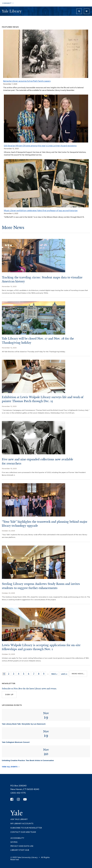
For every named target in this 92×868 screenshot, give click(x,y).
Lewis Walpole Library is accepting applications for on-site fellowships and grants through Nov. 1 (41, 647)
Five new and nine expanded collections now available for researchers (37, 461)
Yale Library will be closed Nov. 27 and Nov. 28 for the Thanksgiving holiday (38, 341)
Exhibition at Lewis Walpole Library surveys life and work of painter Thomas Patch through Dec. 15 (43, 399)
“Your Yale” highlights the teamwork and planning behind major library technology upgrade (45, 524)
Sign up (9, 694)
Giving (14, 842)
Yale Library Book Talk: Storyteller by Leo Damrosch (24, 724)
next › (54, 674)
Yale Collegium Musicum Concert (16, 742)
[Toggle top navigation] (8, 3)
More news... (78, 674)
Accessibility (17, 838)
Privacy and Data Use (22, 846)
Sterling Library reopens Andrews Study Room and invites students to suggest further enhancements (41, 586)
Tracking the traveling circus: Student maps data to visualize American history (42, 279)
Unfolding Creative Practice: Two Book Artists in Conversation (28, 760)
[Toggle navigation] (87, 11)
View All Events (10, 767)
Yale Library (12, 11)
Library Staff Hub (20, 850)
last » (64, 674)
